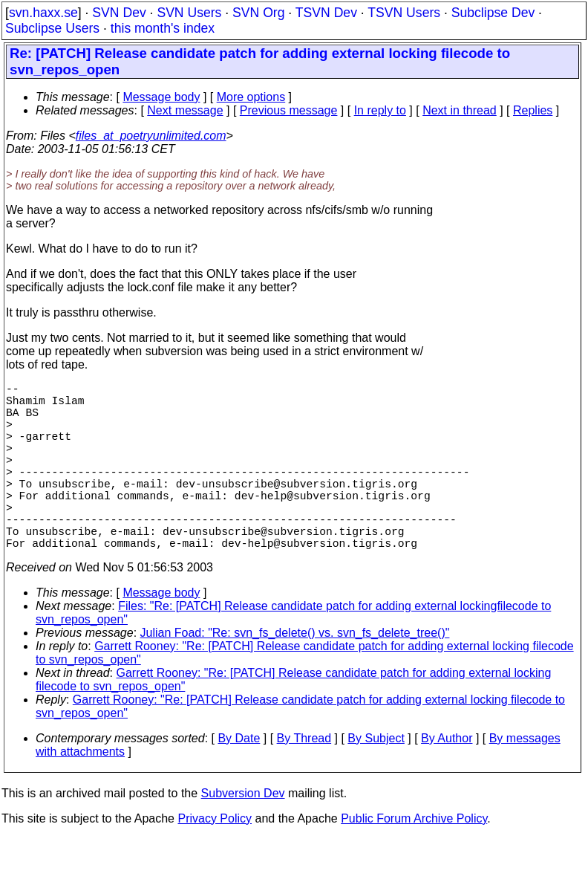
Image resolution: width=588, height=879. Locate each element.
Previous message (289, 110)
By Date (239, 780)
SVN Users (189, 13)
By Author (447, 780)
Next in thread (460, 110)
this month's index (163, 28)
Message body (161, 97)
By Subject (376, 780)
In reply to (380, 110)
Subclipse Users (52, 28)
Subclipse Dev (493, 13)
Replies (533, 110)
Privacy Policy (215, 860)
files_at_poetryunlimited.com (151, 136)
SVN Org (258, 13)
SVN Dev (119, 13)
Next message (185, 110)
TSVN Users (404, 13)
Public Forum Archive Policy (414, 860)
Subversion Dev (243, 835)
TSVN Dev (326, 13)
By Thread (304, 780)
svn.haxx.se (43, 13)
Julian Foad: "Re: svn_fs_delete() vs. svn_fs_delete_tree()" (295, 674)
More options (251, 97)
